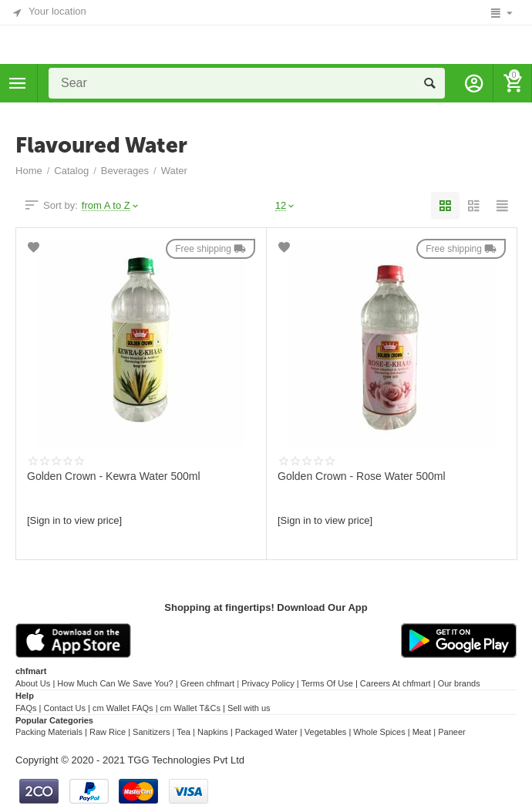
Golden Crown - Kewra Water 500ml (114, 476)
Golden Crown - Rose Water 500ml (362, 476)
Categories (18, 83)
